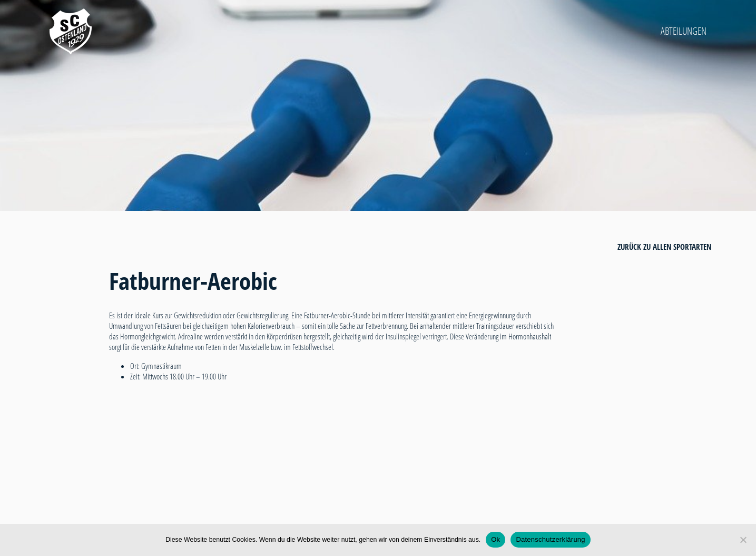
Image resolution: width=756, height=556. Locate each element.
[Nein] (743, 540)
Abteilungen (684, 31)
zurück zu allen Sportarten (664, 247)
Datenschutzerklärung (550, 539)
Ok (495, 539)
